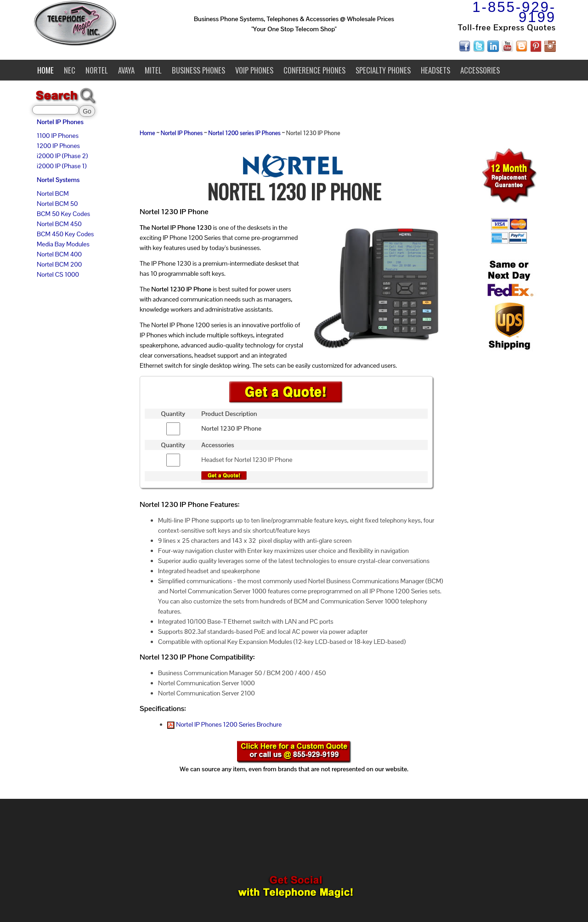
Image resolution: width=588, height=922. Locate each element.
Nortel (97, 70)
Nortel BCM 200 (59, 264)
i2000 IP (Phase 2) (62, 156)
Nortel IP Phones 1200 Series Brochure (224, 724)
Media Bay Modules (63, 244)
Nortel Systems (58, 180)
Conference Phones (314, 70)
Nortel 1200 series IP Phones (244, 133)
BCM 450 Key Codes (65, 234)
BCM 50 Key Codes (63, 214)
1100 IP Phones (58, 136)
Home (45, 70)
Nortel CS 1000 (58, 274)
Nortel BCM (53, 194)
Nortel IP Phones (60, 122)
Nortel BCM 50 (57, 204)
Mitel (153, 70)
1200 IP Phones (58, 146)
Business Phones (198, 70)
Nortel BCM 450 (59, 224)
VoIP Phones (254, 70)
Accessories (480, 70)
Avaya (126, 70)
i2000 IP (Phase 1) (62, 166)
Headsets (435, 70)
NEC (70, 70)
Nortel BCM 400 (59, 254)
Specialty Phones (383, 70)
